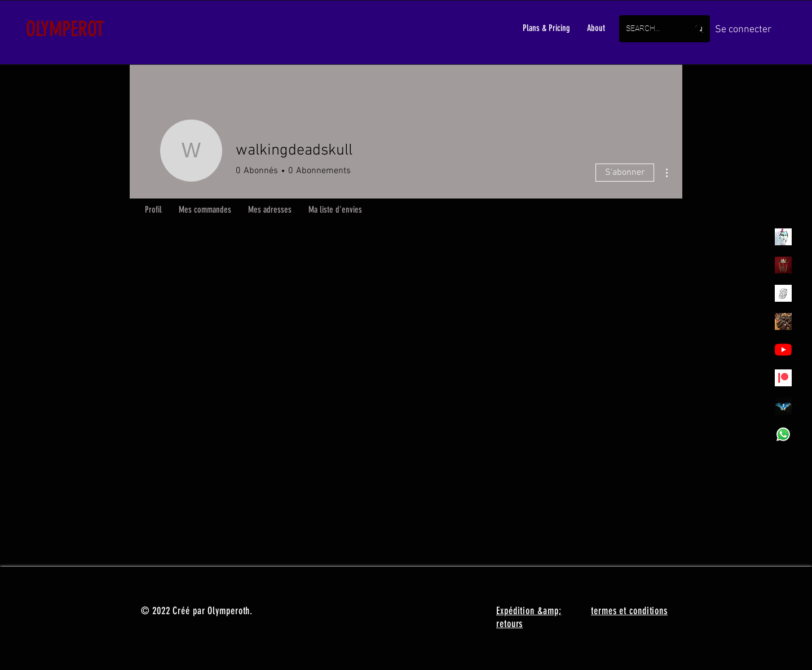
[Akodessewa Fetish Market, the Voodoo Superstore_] (783, 321)
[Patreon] (783, 378)
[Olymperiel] (783, 237)
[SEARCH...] (649, 29)
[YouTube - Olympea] (783, 350)
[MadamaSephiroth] (783, 406)
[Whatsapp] (783, 434)
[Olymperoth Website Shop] (783, 265)
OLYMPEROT (65, 29)
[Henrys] (783, 293)
